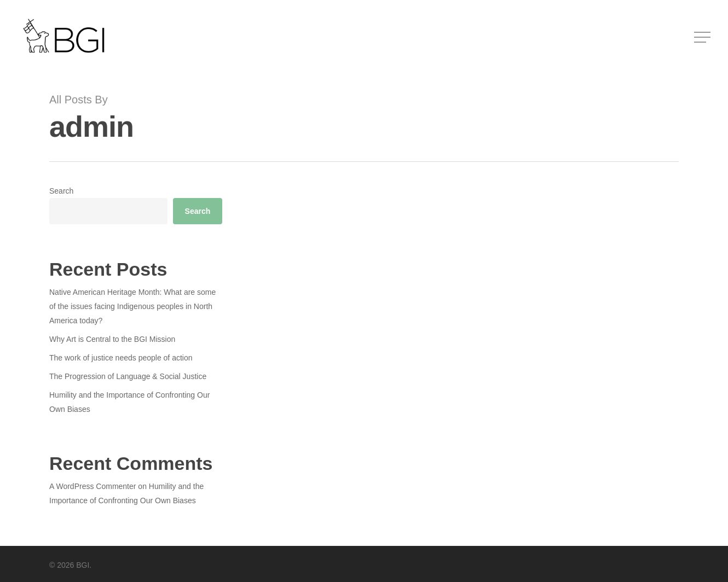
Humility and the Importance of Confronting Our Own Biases (129, 402)
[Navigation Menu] (703, 37)
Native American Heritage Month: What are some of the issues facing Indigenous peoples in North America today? (132, 306)
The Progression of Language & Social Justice (128, 376)
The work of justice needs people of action (121, 358)
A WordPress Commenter (93, 486)
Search (61, 191)
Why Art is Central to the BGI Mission (112, 339)
